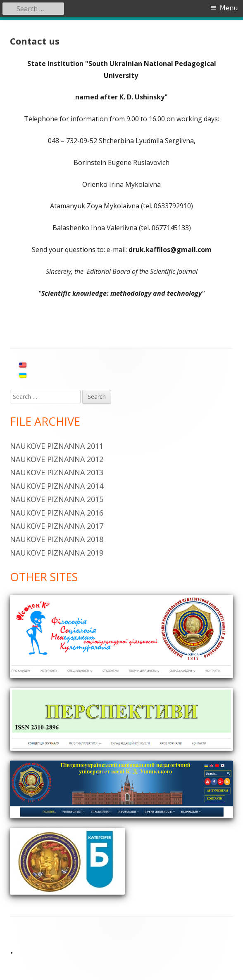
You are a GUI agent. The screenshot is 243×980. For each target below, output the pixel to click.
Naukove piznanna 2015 (57, 499)
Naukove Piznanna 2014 (57, 486)
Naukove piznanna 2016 (57, 513)
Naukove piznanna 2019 (57, 553)
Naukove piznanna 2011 (57, 446)
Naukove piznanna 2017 (57, 526)
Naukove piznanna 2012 (57, 459)
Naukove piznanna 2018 (57, 539)
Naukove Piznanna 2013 (57, 472)
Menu (229, 8)
